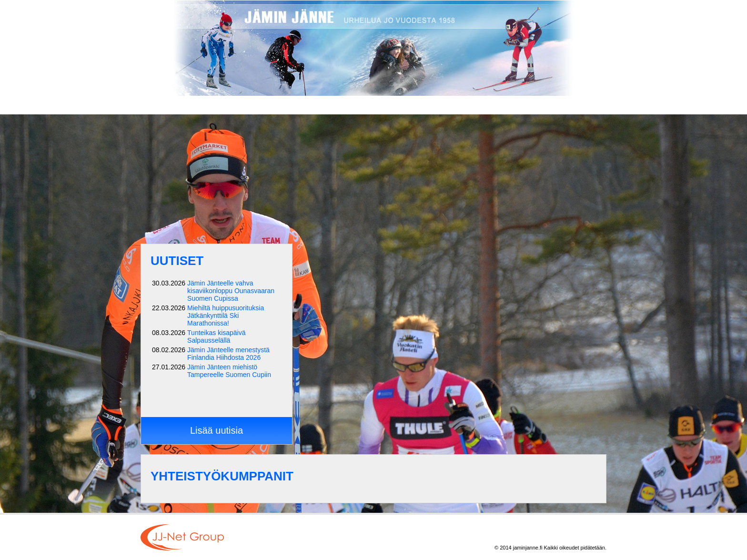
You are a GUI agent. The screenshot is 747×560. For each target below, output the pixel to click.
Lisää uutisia (217, 430)
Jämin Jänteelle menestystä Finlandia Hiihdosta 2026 (228, 354)
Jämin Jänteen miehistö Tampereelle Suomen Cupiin (229, 371)
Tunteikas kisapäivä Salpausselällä (216, 336)
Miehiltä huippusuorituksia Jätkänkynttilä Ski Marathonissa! (226, 316)
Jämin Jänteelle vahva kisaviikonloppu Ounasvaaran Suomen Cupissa (231, 291)
